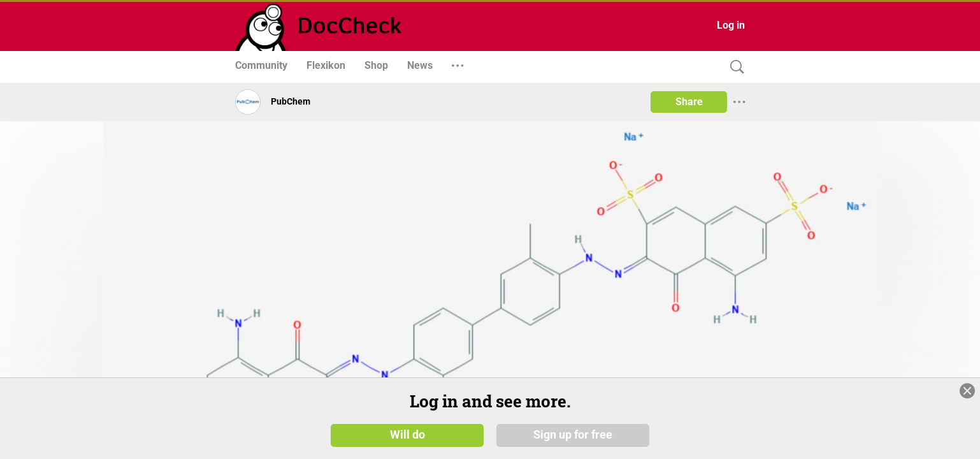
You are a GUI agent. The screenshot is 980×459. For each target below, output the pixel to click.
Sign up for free (573, 435)
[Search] (734, 67)
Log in (731, 25)
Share (689, 102)
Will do (407, 435)
